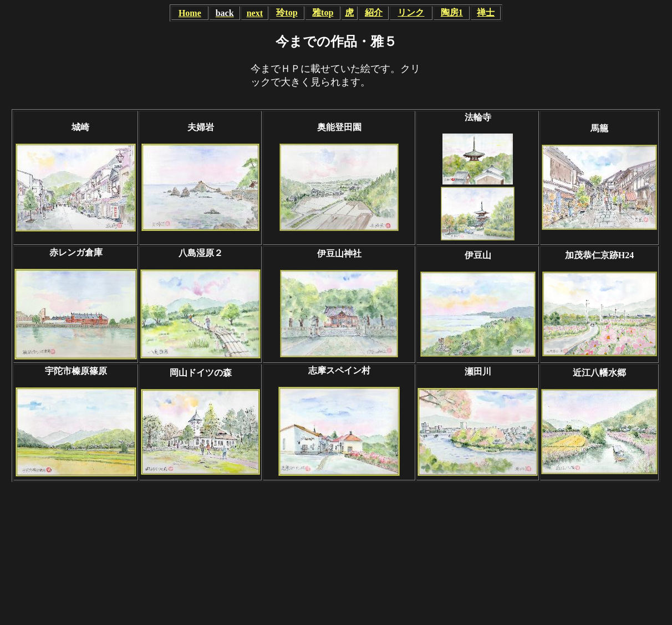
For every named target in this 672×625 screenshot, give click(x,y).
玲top (287, 12)
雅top (323, 12)
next (255, 13)
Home (190, 13)
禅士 (486, 12)
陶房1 (452, 12)
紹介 (374, 12)
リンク (411, 12)
